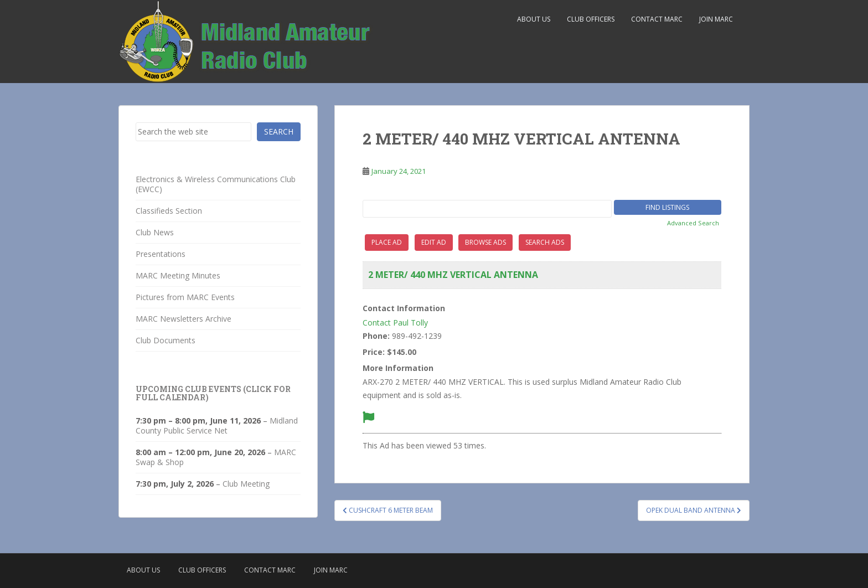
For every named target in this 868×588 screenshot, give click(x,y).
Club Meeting (246, 484)
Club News (155, 232)
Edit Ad (434, 242)
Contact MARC (657, 19)
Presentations (161, 254)
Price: (374, 352)
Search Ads (545, 242)
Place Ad (387, 242)
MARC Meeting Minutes (178, 275)
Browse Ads (485, 242)
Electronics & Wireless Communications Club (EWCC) (216, 184)
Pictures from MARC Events (185, 297)
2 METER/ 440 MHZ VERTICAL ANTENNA (453, 275)
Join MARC (716, 19)
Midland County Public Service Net (217, 425)
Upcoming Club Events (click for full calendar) (213, 393)
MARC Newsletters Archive (184, 319)
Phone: (376, 336)
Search (279, 131)
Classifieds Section (169, 211)
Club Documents (166, 340)
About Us (534, 19)
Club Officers (591, 19)
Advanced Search (693, 223)
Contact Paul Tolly (395, 323)
